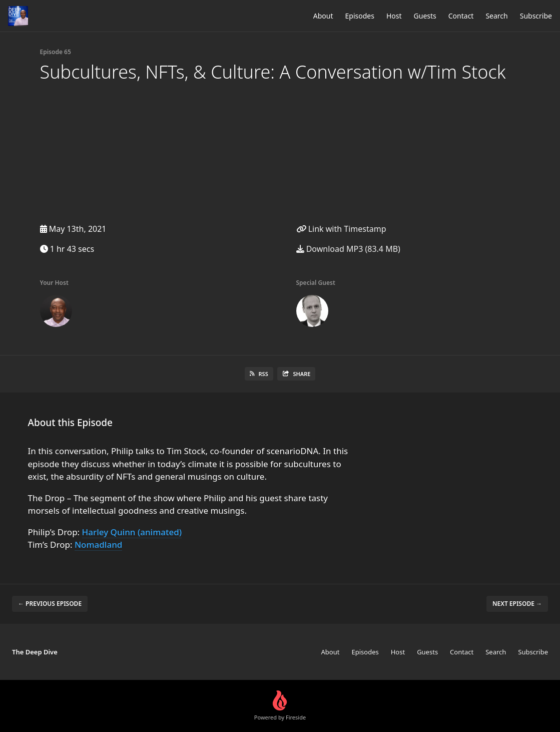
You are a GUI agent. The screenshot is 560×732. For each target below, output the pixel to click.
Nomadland (98, 544)
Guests (425, 16)
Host (394, 16)
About (323, 16)
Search (496, 16)
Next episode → (517, 604)
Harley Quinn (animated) (132, 532)
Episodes (360, 16)
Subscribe (536, 16)
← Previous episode (50, 604)
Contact (461, 16)
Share (297, 374)
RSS (259, 374)
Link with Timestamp (341, 229)
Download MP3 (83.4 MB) (348, 249)
